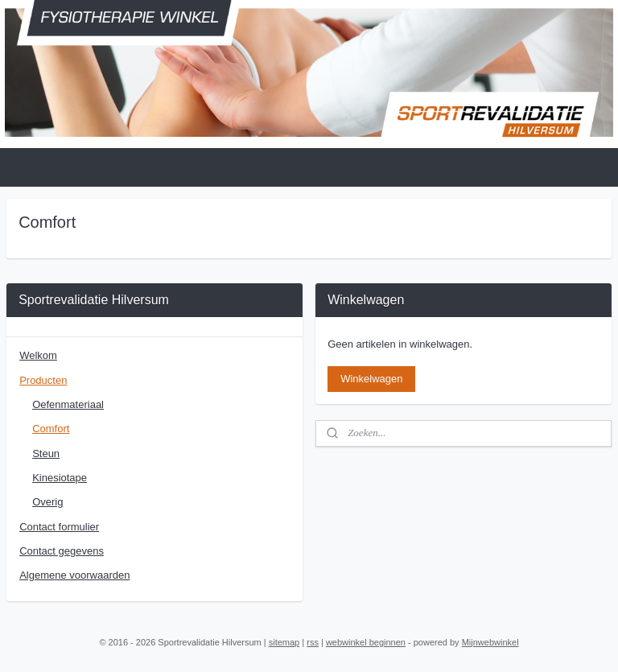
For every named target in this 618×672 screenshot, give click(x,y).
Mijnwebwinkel (490, 642)
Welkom (38, 355)
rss (313, 642)
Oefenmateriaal (68, 404)
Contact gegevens (62, 551)
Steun (46, 453)
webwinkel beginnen (366, 642)
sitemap (284, 642)
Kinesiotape (60, 478)
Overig (47, 502)
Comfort (51, 429)
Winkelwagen (371, 379)
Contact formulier (59, 527)
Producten (43, 380)
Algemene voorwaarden (74, 575)
